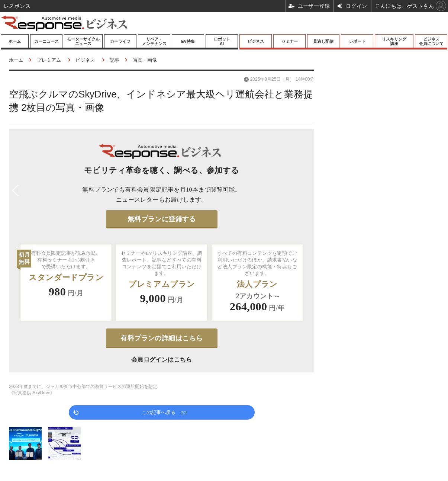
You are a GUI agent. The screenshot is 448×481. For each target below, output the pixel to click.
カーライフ (120, 41)
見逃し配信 (323, 41)
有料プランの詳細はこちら (162, 338)
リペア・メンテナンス (154, 41)
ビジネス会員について (431, 41)
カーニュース (46, 41)
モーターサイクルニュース (83, 41)
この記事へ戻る (164, 412)
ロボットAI (222, 41)
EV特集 (188, 41)
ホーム (15, 41)
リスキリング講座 (394, 41)
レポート (357, 41)
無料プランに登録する (162, 219)
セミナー (290, 41)
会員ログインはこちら (162, 360)
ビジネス (256, 41)
